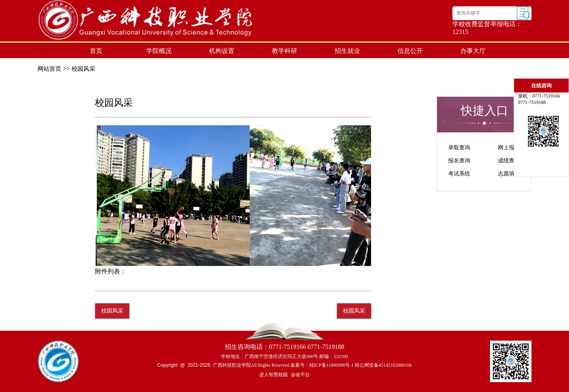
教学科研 (284, 51)
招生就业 (347, 51)
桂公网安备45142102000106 (383, 365)
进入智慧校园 (273, 375)
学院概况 (159, 51)
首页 (96, 51)
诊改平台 (300, 375)
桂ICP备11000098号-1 (332, 365)
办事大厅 (473, 51)
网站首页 (49, 69)
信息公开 (410, 51)
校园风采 (83, 69)
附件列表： (111, 271)
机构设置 (222, 51)
